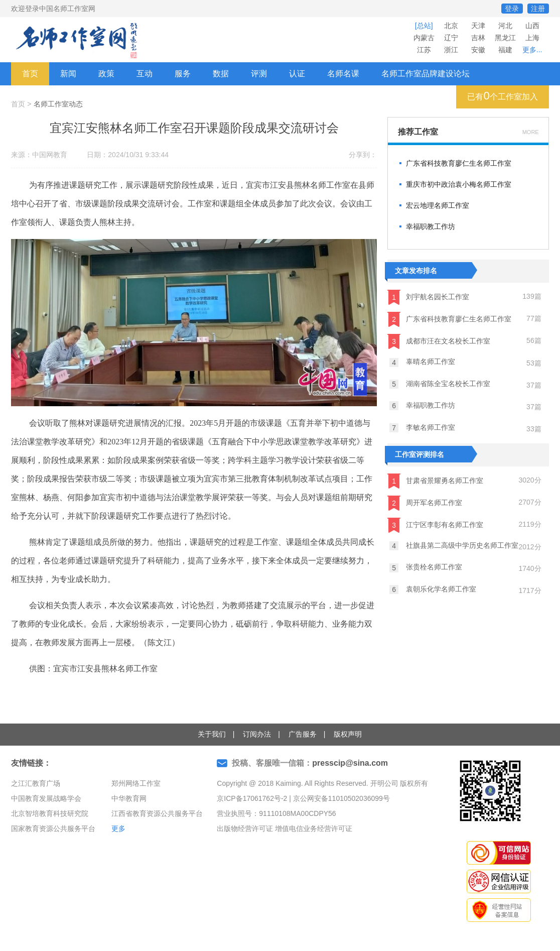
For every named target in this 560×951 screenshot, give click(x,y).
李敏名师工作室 (422, 428)
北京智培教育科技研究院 (50, 813)
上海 (532, 38)
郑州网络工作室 (136, 783)
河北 (505, 26)
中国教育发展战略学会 (46, 798)
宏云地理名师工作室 (438, 205)
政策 (106, 74)
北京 (451, 26)
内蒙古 (424, 38)
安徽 (478, 50)
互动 (145, 74)
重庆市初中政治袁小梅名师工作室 (459, 184)
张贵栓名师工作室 (426, 567)
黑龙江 (505, 38)
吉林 (478, 38)
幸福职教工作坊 (431, 226)
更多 (118, 828)
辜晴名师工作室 (422, 362)
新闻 (68, 74)
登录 (512, 9)
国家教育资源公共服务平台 (53, 828)
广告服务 (303, 734)
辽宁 (451, 38)
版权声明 (348, 734)
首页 (30, 74)
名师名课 (343, 74)
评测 (259, 74)
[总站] (424, 26)
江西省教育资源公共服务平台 (157, 813)
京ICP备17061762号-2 (252, 798)
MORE (531, 132)
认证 (297, 74)
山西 (532, 26)
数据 (221, 74)
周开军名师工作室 (425, 503)
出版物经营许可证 (245, 828)
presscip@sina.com (350, 763)
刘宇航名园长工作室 (428, 297)
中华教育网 (129, 798)
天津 (478, 26)
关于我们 (212, 734)
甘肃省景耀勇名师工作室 (435, 481)
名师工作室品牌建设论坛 (426, 74)
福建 (505, 50)
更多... (532, 50)
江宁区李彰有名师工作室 (435, 525)
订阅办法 (257, 734)
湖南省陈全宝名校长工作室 (440, 384)
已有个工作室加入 (502, 96)
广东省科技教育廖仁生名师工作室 (459, 163)
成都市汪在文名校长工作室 (439, 341)
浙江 (451, 50)
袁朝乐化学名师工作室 (433, 589)
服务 (183, 74)
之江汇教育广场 (36, 783)
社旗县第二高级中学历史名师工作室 (454, 546)
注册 (538, 9)
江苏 (424, 50)
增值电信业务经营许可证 (314, 828)
